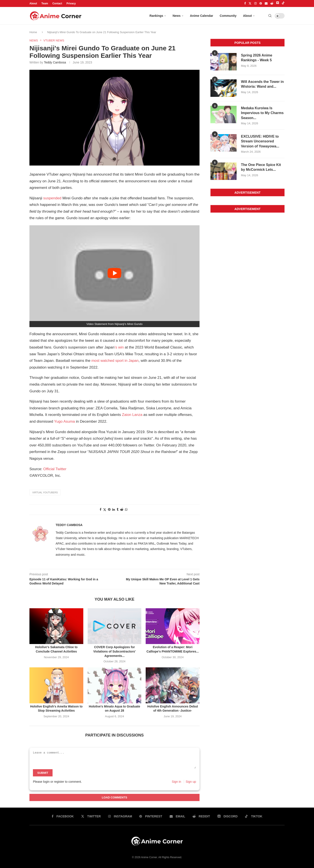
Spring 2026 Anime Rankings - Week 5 (257, 58)
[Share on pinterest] (109, 509)
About (33, 3)
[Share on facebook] (101, 509)
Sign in (177, 782)
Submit (43, 773)
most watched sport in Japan (115, 361)
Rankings (156, 16)
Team (45, 3)
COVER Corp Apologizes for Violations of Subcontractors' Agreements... (114, 651)
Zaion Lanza (132, 415)
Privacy (71, 3)
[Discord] (277, 3)
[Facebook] (245, 3)
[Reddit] (272, 3)
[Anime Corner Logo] (56, 16)
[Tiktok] (283, 3)
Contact (57, 3)
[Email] (266, 3)
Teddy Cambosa (55, 62)
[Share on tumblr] (118, 509)
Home (34, 32)
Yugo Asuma (64, 421)
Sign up (191, 782)
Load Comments (114, 797)
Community (228, 16)
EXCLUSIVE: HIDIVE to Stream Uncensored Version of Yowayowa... (260, 141)
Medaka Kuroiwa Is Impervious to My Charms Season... (262, 113)
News (177, 16)
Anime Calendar (202, 16)
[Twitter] (250, 3)
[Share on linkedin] (114, 509)
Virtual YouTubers (45, 492)
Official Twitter (55, 469)
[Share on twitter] (105, 510)
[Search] (270, 16)
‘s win (119, 347)
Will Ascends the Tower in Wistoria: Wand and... (262, 84)
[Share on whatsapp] (126, 509)
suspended (52, 198)
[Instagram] (255, 3)
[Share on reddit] (122, 509)
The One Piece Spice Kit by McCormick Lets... (261, 167)
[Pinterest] (261, 3)
